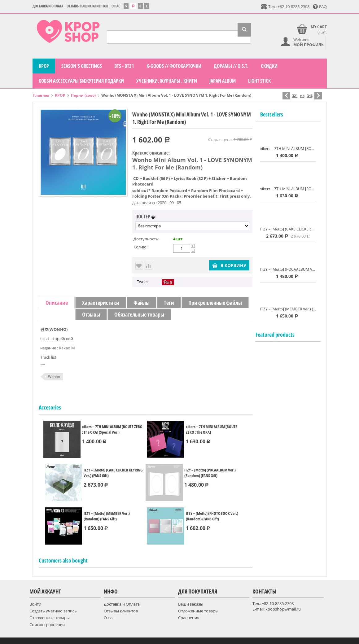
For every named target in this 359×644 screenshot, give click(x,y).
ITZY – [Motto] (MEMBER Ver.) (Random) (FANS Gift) (107, 516)
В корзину (229, 265)
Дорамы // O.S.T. (231, 66)
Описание (57, 303)
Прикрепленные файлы (215, 303)
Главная (41, 95)
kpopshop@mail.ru (283, 609)
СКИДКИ (269, 66)
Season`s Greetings (82, 66)
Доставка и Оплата (48, 6)
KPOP (44, 66)
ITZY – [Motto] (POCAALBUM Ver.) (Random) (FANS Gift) (210, 473)
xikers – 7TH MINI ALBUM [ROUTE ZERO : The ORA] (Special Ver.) (112, 429)
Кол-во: (140, 247)
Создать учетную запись (53, 611)
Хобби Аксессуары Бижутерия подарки (81, 81)
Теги (169, 303)
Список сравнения (47, 624)
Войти (35, 604)
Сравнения (189, 618)
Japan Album (223, 81)
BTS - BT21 (124, 66)
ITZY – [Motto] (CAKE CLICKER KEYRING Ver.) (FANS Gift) (113, 473)
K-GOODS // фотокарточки (174, 66)
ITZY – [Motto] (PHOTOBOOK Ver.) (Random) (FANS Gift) (212, 516)
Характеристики (101, 303)
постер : (146, 217)
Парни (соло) (83, 95)
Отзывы (91, 314)
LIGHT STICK (259, 81)
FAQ (320, 7)
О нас (116, 6)
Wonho (54, 377)
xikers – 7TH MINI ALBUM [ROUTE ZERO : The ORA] (212, 429)
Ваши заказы (191, 604)
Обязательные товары (139, 314)
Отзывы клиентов (121, 611)
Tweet (142, 282)
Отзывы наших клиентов (87, 6)
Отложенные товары (50, 618)
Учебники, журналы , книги (167, 81)
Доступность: (146, 239)
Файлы (142, 303)
